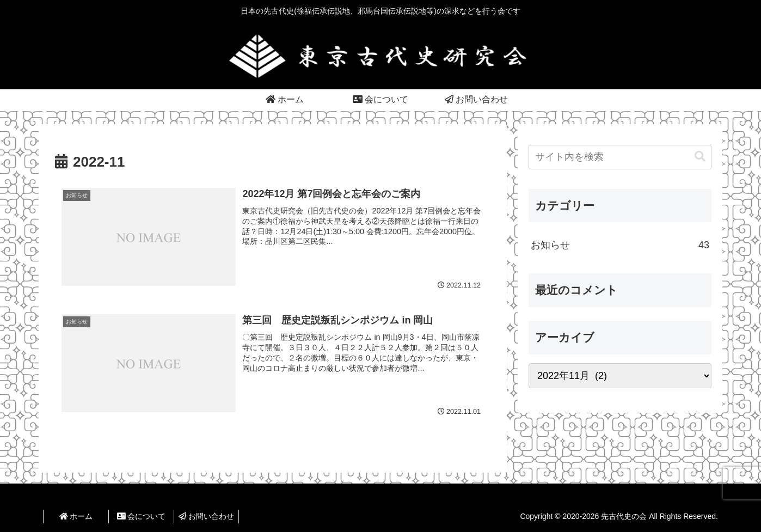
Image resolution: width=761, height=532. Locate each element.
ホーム (76, 516)
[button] (700, 157)
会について (142, 516)
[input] (620, 157)
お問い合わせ (206, 516)
